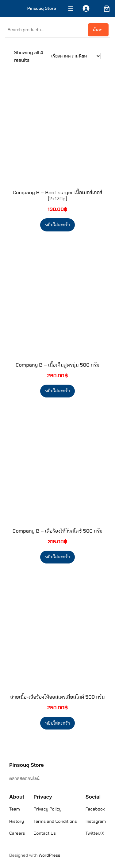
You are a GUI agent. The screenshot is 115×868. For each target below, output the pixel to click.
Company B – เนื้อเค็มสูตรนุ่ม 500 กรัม (57, 365)
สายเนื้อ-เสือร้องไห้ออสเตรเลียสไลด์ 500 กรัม (57, 697)
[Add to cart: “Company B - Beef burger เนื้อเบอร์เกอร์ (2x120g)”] (57, 225)
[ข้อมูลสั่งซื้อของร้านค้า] (75, 56)
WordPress (49, 855)
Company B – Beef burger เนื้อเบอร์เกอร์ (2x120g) (58, 195)
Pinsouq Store (42, 8)
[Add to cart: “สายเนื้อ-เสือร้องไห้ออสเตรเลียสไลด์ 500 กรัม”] (57, 723)
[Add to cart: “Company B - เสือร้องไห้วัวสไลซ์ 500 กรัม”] (57, 557)
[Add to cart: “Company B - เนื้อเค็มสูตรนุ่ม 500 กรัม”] (57, 391)
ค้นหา (98, 30)
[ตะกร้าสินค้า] (105, 9)
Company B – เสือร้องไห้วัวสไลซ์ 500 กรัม (57, 531)
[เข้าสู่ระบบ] (86, 8)
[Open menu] (71, 9)
